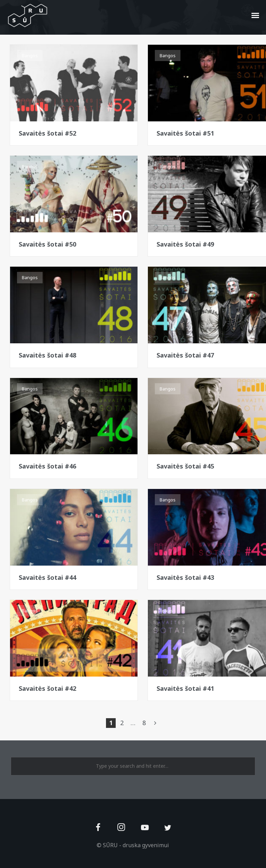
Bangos (30, 55)
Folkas (166, 611)
